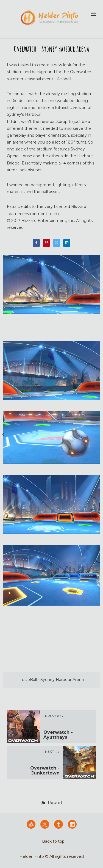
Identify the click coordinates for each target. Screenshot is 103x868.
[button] (51, 803)
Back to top (53, 841)
